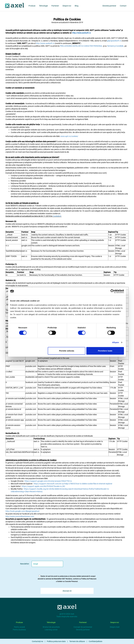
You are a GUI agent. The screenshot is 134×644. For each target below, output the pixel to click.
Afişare (116, 342)
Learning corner (51, 630)
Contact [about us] (123, 6)
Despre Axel (115, 627)
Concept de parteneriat (83, 627)
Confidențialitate (95, 641)
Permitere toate (105, 351)
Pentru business (19, 630)
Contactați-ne (37, 641)
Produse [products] (32, 6)
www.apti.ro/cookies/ (69, 136)
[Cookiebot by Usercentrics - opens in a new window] (112, 291)
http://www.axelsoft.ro (45, 43)
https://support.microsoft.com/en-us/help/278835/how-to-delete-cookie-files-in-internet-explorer (73, 484)
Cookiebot (57, 216)
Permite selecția (67, 351)
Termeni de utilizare (77, 641)
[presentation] (89, 566)
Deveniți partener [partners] (109, 6)
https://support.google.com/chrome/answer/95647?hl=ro (48, 481)
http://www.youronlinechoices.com (20, 516)
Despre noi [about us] (67, 6)
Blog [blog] (77, 6)
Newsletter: (25, 564)
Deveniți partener (83, 630)
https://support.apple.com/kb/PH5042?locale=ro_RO (43, 486)
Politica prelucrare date (56, 641)
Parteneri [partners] (55, 6)
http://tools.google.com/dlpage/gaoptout (22, 511)
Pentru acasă (19, 627)
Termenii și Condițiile (115, 46)
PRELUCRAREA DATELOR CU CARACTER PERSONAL (81, 46)
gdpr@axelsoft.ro (114, 41)
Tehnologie (43, 6)
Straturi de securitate (51, 627)
